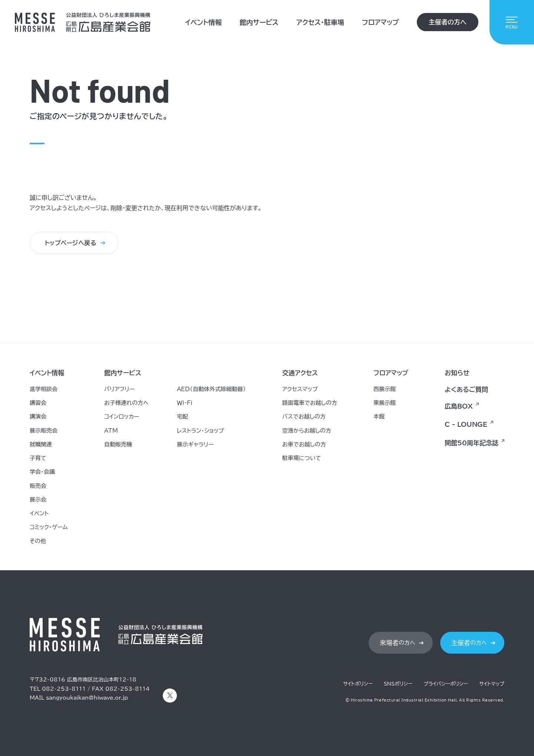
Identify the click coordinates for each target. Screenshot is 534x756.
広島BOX (459, 406)
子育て (38, 458)
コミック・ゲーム (49, 527)
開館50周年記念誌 (472, 443)
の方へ (398, 643)
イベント (39, 513)
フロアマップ (380, 22)
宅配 (182, 417)
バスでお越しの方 (304, 417)
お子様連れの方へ (126, 403)
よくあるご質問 (466, 389)
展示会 (38, 500)
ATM (111, 431)
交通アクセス (300, 373)
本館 (379, 417)
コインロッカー (122, 417)
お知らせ (457, 373)
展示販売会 (44, 431)
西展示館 (385, 389)
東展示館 (385, 403)
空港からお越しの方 (307, 431)
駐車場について (302, 458)
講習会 (38, 403)
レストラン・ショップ (200, 431)
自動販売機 (118, 444)
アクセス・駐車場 (320, 22)
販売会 (38, 486)
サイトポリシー (358, 684)
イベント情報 (203, 22)
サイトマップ (492, 684)
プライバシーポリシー (446, 684)
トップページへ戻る (71, 243)
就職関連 (41, 444)
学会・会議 (42, 472)
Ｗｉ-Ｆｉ (185, 403)
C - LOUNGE (466, 424)
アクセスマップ (300, 389)
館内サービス (259, 22)
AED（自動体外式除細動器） (211, 389)
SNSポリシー (398, 684)
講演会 (38, 417)
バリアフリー (119, 389)
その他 (38, 541)
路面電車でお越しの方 (310, 403)
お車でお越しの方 (304, 444)
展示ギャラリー (195, 444)
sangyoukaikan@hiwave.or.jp (87, 698)
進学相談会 (44, 389)
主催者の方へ (448, 22)
